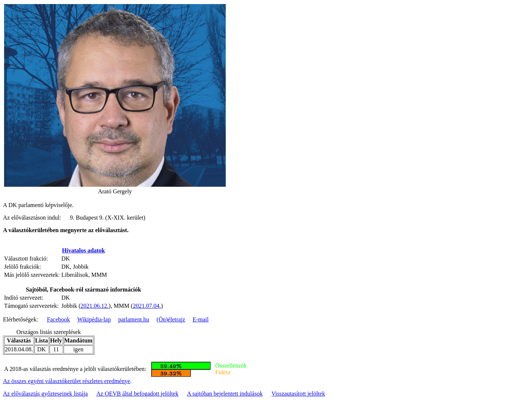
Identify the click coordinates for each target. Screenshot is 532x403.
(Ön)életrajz (171, 319)
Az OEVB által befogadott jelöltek (137, 394)
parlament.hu (134, 319)
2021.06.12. (95, 306)
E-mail (201, 319)
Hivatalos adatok (83, 250)
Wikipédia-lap (94, 319)
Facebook (58, 319)
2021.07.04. (147, 306)
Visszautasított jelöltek (298, 394)
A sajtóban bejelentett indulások (225, 394)
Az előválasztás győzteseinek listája (45, 394)
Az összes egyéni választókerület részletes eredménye (66, 381)
